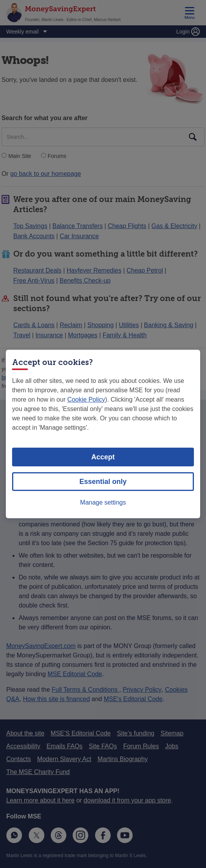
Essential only (103, 482)
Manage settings (103, 502)
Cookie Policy (86, 399)
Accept (103, 457)
